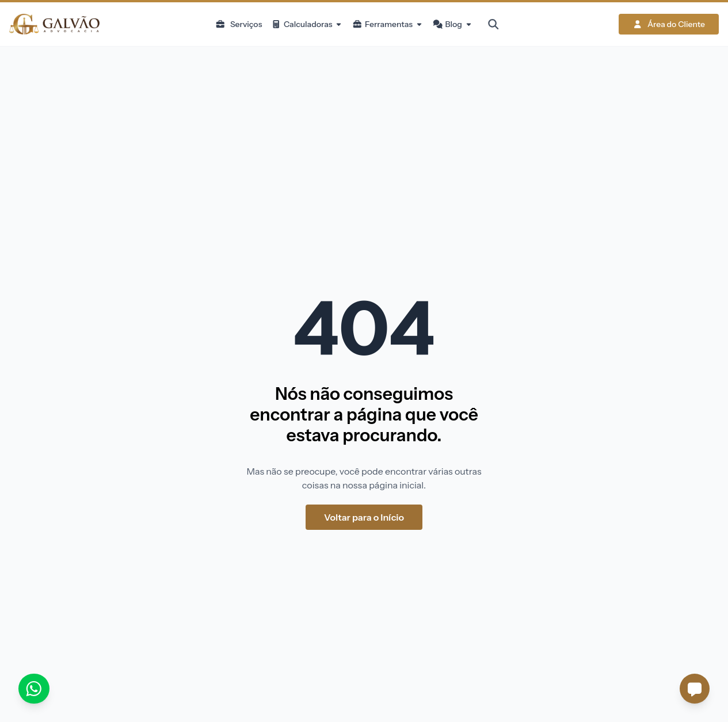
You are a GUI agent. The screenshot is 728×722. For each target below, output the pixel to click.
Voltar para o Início (364, 517)
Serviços (239, 24)
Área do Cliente (669, 24)
